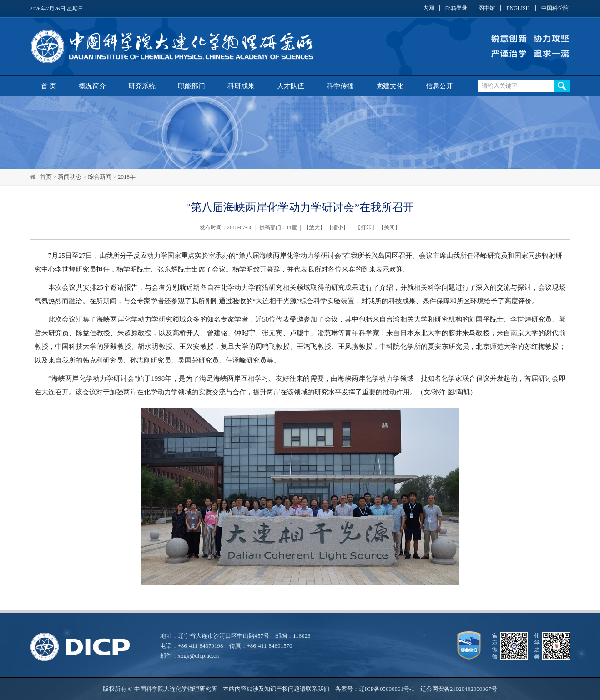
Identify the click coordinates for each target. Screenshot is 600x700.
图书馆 (487, 8)
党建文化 (390, 86)
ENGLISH (518, 8)
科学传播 (340, 86)
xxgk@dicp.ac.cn (199, 656)
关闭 (389, 227)
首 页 (49, 86)
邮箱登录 (456, 8)
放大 (314, 227)
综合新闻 (100, 177)
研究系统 (142, 86)
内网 (429, 8)
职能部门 (192, 86)
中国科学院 (555, 8)
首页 (46, 177)
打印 (366, 227)
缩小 (338, 227)
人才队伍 (291, 86)
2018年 (127, 177)
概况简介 (92, 86)
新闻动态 (70, 177)
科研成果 (241, 86)
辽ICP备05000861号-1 (387, 689)
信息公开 (439, 86)
